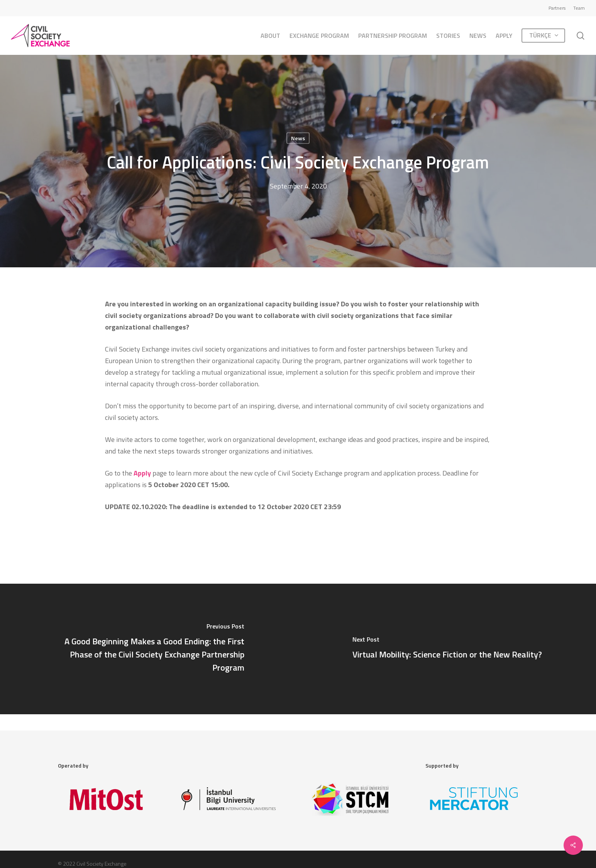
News (298, 138)
